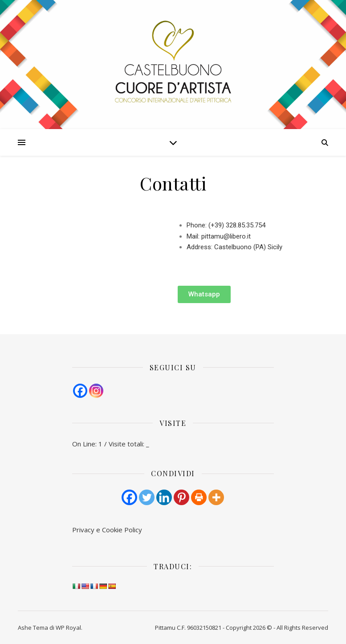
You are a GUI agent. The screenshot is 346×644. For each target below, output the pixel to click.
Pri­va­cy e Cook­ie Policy (107, 530)
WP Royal (68, 628)
